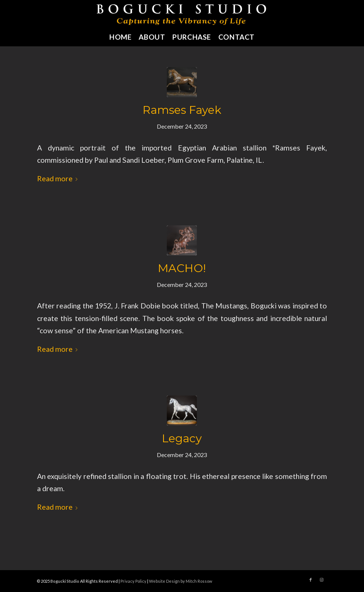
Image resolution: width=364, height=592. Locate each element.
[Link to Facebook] (311, 580)
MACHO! (182, 268)
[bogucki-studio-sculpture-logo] (182, 14)
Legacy (182, 438)
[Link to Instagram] (322, 580)
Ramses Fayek (182, 110)
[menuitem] (120, 37)
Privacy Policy (133, 581)
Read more (59, 178)
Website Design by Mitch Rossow (181, 581)
